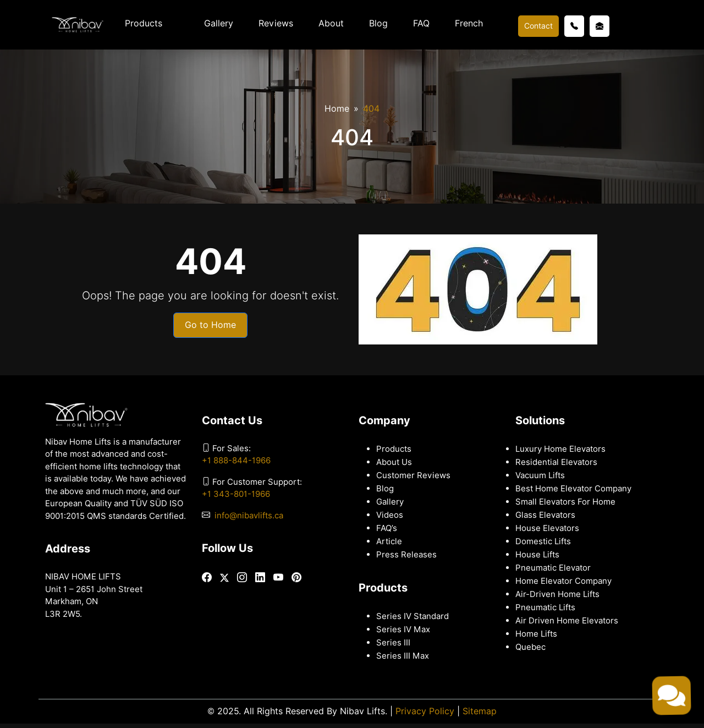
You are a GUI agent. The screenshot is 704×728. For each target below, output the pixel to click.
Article (389, 541)
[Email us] (599, 26)
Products (144, 23)
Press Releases (406, 555)
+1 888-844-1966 (236, 461)
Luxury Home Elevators (560, 449)
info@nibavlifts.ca (249, 516)
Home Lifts (536, 634)
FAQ (421, 23)
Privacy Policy (425, 711)
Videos (390, 515)
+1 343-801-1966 (236, 494)
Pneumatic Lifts (545, 607)
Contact (538, 26)
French (469, 23)
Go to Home (210, 325)
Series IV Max (403, 630)
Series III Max (403, 656)
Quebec (530, 647)
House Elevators (547, 528)
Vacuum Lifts (540, 475)
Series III (393, 643)
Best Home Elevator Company (573, 489)
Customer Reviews (413, 475)
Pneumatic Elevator (553, 568)
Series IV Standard (413, 616)
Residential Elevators (556, 462)
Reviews (276, 23)
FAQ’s (387, 528)
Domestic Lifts (543, 541)
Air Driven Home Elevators (567, 621)
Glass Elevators (545, 515)
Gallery (219, 23)
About (331, 23)
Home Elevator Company (563, 581)
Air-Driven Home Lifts (557, 594)
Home (337, 109)
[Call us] (574, 26)
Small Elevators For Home (565, 502)
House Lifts (537, 555)
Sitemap (480, 711)
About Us (394, 462)
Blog (378, 23)
